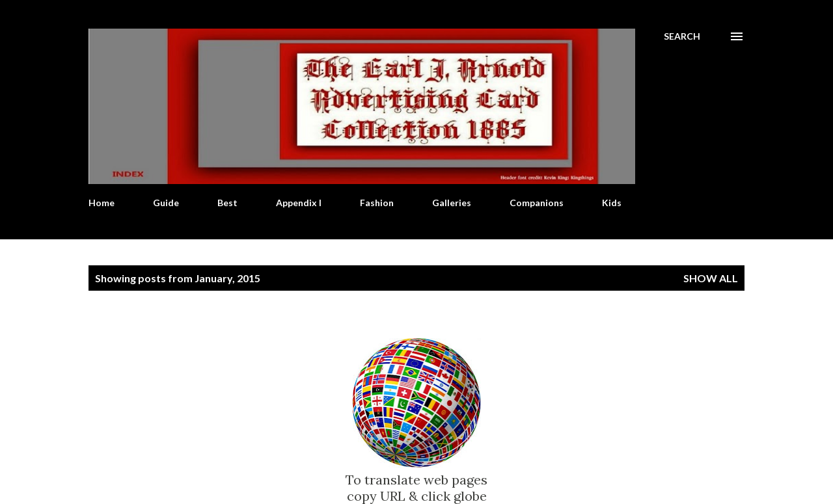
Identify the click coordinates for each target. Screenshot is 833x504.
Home (102, 203)
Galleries (452, 203)
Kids (612, 203)
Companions (537, 203)
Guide (166, 203)
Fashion (377, 203)
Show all (711, 278)
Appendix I (299, 203)
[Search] (682, 36)
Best (227, 203)
